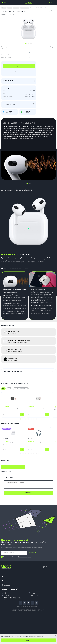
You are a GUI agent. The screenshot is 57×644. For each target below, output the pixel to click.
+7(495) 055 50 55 (9, 593)
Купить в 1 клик (19, 71)
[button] (26, 183)
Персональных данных (25, 557)
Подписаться (32, 553)
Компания (6, 585)
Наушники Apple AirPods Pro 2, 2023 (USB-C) (12, 444)
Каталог (5, 577)
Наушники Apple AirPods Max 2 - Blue (38, 443)
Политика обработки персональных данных (29, 606)
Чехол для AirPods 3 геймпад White (38, 408)
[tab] (25, 43)
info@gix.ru (34, 593)
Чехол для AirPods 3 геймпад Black (12, 408)
